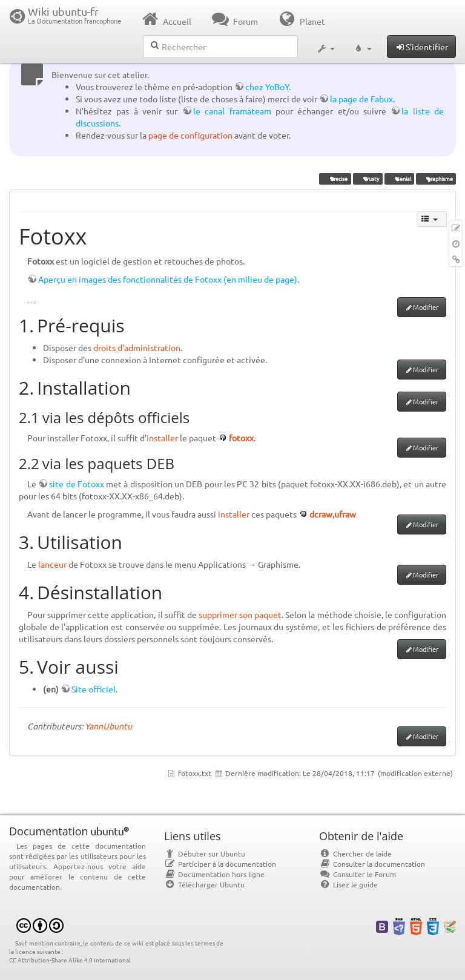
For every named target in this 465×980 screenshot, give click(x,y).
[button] (325, 47)
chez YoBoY (267, 87)
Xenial (399, 179)
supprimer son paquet (240, 614)
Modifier (426, 307)
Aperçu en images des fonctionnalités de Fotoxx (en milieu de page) (168, 279)
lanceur (52, 564)
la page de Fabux (361, 99)
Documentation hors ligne (214, 874)
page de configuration (190, 135)
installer (162, 438)
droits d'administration (137, 347)
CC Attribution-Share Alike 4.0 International (70, 960)
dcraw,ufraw (333, 514)
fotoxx (241, 438)
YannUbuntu (108, 726)
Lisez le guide (348, 884)
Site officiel (94, 689)
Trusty (368, 179)
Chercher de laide (355, 853)
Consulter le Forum (358, 874)
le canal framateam (232, 111)
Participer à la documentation (220, 864)
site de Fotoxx (77, 484)
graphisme (436, 179)
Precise (335, 179)
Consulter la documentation (372, 864)
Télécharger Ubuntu (204, 884)
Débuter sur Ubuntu (205, 853)
